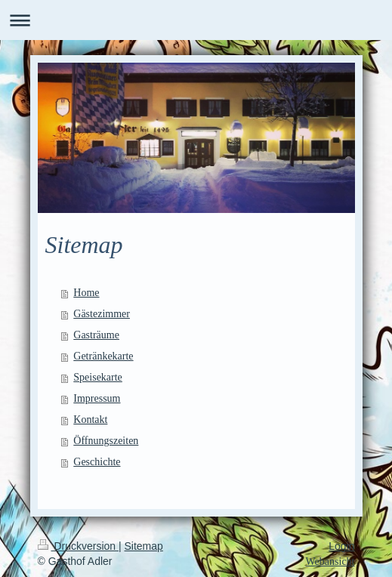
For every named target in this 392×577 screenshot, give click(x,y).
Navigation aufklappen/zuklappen (196, 20)
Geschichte (97, 462)
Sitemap (144, 546)
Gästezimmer (102, 314)
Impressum (97, 398)
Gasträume (96, 335)
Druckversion (78, 546)
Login (341, 546)
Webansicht (330, 562)
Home (86, 293)
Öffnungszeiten (106, 441)
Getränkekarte (103, 356)
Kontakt (90, 420)
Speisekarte (98, 377)
